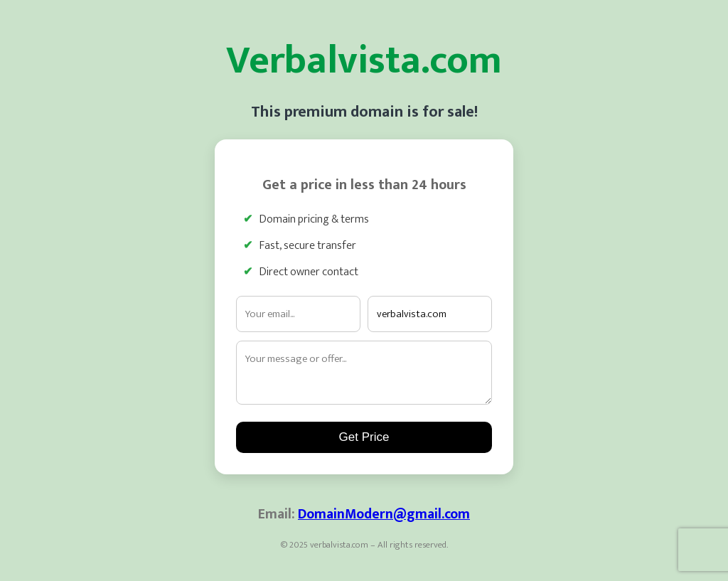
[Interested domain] (430, 314)
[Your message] (364, 373)
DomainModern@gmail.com (384, 514)
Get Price (364, 437)
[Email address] (298, 314)
